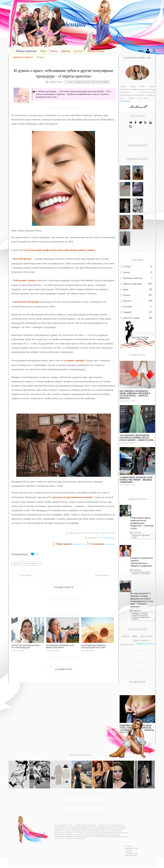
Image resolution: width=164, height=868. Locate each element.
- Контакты (129, 852)
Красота (66, 51)
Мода (43, 51)
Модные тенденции (26, 51)
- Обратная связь (131, 857)
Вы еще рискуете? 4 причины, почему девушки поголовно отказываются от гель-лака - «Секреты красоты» (142, 601)
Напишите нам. (110, 544)
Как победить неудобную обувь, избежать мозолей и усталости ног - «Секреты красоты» (135, 396)
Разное (40, 57)
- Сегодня (128, 848)
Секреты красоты (32, 563)
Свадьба (136, 615)
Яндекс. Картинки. (109, 538)
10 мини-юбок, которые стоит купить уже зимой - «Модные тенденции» (136, 481)
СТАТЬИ (70, 82)
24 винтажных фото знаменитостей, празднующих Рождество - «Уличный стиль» (142, 524)
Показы (54, 51)
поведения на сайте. (79, 544)
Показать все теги (145, 645)
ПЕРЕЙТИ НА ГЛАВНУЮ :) (81, 757)
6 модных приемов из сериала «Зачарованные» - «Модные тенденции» (141, 563)
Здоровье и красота (23, 57)
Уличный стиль (127, 646)
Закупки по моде (96, 51)
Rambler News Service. (108, 533)
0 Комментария (64, 676)
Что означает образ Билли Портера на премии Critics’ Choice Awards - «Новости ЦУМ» (137, 439)
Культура (78, 51)
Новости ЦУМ (146, 638)
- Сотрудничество (131, 855)
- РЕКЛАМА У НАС (131, 850)
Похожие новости (64, 587)
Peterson (29, 575)
